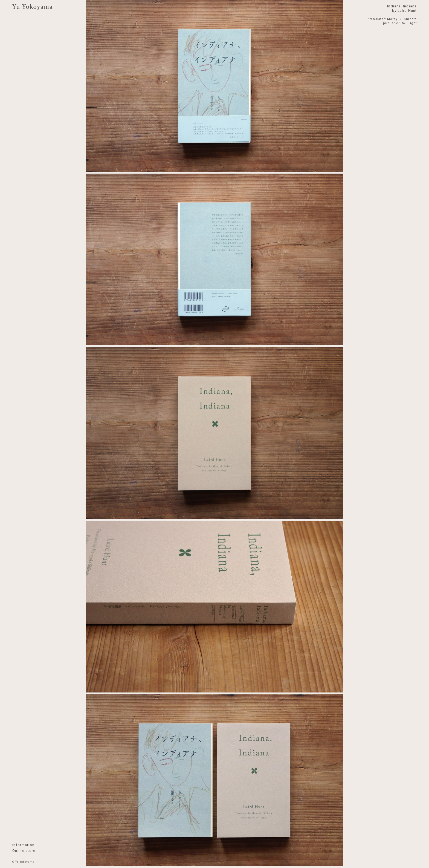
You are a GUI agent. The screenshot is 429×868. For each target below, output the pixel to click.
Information (23, 845)
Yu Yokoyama (33, 7)
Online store (24, 851)
